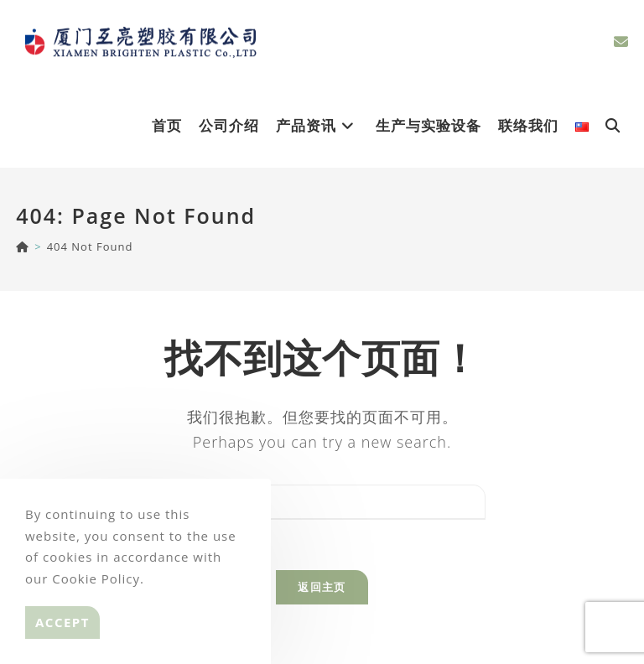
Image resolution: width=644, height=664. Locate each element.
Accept (62, 622)
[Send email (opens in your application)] (621, 41)
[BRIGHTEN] (23, 246)
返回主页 (322, 587)
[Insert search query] (322, 502)
